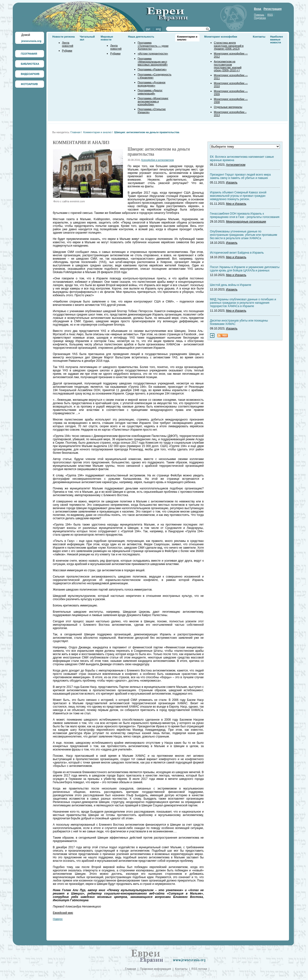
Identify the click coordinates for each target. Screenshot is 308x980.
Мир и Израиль (236, 204)
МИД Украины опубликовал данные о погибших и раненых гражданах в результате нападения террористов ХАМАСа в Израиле (243, 303)
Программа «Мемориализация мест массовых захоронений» (153, 62)
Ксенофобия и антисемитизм (157, 160)
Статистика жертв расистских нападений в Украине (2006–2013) (229, 46)
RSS (270, 15)
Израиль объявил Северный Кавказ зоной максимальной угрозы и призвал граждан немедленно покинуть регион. (238, 196)
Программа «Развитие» (152, 69)
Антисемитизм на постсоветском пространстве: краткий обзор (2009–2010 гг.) (228, 66)
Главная (76, 132)
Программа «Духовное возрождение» (152, 84)
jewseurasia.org (31, 41)
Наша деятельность (141, 37)
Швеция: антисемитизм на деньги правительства (147, 132)
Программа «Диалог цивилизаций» (150, 92)
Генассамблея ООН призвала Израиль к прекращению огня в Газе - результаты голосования (245, 215)
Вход (258, 9)
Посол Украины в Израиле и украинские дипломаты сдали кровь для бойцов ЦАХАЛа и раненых (245, 269)
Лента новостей (68, 44)
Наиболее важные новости (277, 39)
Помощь (259, 15)
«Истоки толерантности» (153, 53)
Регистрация (273, 9)
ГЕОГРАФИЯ (29, 54)
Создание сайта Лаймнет (167, 976)
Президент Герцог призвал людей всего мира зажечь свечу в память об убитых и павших (241, 176)
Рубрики (67, 51)
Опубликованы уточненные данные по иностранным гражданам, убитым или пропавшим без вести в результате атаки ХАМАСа (244, 235)
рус (148, 29)
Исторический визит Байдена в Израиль (237, 253)
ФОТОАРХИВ (29, 84)
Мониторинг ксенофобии (221, 37)
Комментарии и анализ (97, 132)
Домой (26, 35)
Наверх (58, 919)
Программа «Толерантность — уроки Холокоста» (153, 46)
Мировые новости (107, 38)
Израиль (232, 183)
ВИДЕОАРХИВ (30, 74)
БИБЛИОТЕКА (30, 64)
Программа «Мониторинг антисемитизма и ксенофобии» (153, 101)
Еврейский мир (63, 913)
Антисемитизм (236, 165)
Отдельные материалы (228, 107)
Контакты (259, 37)
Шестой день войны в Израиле (231, 285)
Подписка (260, 18)
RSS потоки (199, 969)
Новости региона (64, 37)
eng (158, 29)
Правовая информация (156, 969)
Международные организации (246, 222)
